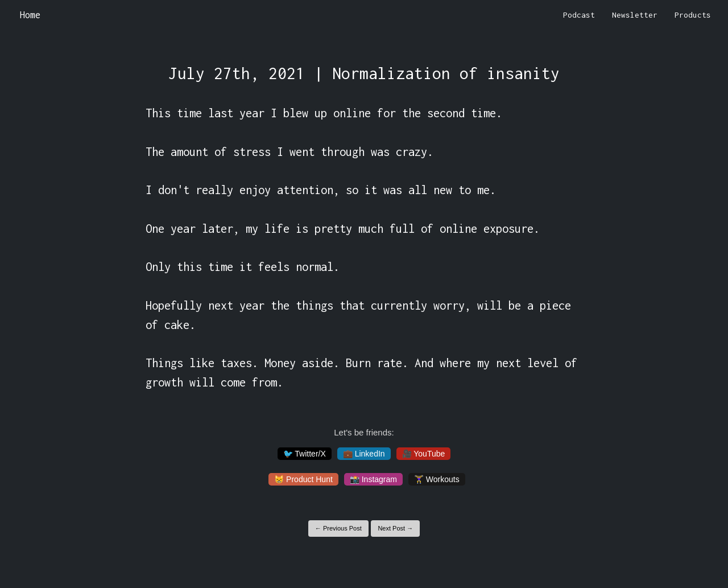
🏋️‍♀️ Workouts (437, 479)
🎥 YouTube (424, 454)
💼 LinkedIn (364, 454)
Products (693, 15)
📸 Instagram (373, 479)
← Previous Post (338, 528)
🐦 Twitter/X (305, 454)
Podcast (579, 15)
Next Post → (395, 528)
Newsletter (635, 15)
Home (30, 15)
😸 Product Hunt (303, 479)
